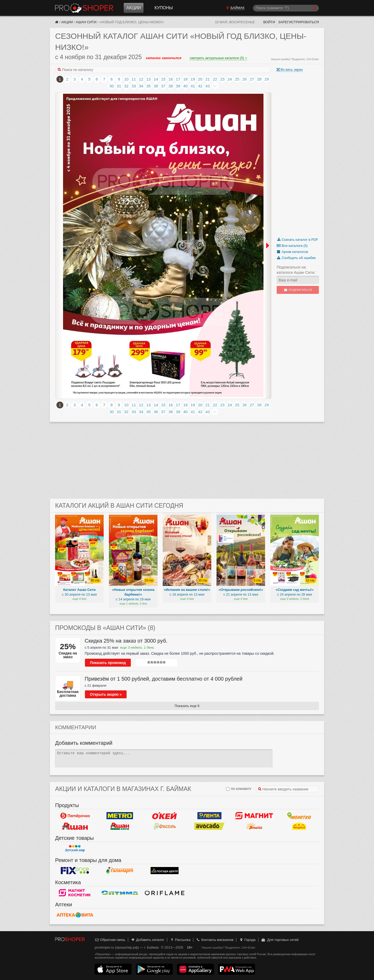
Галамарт (120, 871)
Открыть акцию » (106, 694)
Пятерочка (75, 816)
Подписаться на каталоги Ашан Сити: (296, 270)
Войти (269, 22)
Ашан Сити (86, 22)
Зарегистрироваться (298, 22)
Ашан (75, 826)
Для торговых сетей (280, 940)
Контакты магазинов (215, 940)
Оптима (120, 893)
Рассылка (180, 940)
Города (247, 940)
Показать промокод (108, 663)
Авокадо (209, 826)
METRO (120, 816)
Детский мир (75, 849)
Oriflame (165, 893)
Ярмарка (254, 826)
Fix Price (75, 871)
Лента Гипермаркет (209, 816)
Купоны (164, 8)
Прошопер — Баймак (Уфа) (84, 8)
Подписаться (298, 290)
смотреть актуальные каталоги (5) (218, 58)
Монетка (299, 816)
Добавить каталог (148, 940)
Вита (75, 915)
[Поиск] (286, 8)
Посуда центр (165, 871)
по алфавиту (239, 789)
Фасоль (165, 826)
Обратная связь (110, 940)
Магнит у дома (254, 816)
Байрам (299, 826)
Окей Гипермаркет (165, 816)
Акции (134, 8)
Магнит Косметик (75, 893)
